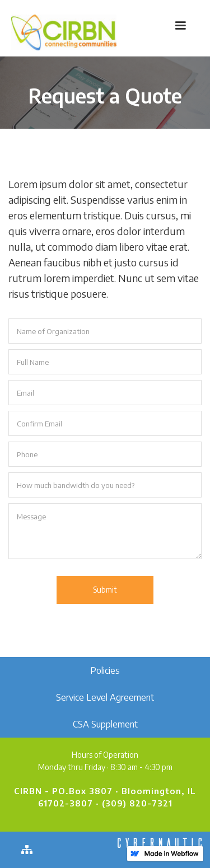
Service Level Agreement (105, 697)
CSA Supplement (105, 724)
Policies (105, 670)
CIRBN (28, 791)
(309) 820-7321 (137, 803)
